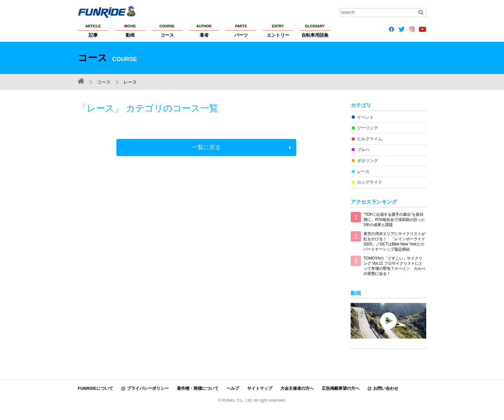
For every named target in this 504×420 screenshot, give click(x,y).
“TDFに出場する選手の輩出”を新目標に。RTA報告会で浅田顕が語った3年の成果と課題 (394, 220)
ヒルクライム (370, 139)
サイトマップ (260, 388)
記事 (93, 31)
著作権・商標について (198, 388)
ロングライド (370, 182)
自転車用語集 (315, 31)
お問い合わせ (386, 388)
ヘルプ (233, 388)
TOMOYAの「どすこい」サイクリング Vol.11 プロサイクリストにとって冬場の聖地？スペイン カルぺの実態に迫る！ (394, 266)
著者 (204, 31)
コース (167, 31)
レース (363, 172)
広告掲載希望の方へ (341, 388)
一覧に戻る (206, 147)
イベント (365, 117)
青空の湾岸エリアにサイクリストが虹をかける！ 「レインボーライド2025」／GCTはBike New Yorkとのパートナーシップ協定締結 (394, 242)
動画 (130, 31)
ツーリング (368, 128)
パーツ (241, 31)
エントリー (278, 31)
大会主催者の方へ (297, 388)
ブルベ (363, 150)
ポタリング (368, 161)
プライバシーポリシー (148, 388)
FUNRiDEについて (95, 388)
